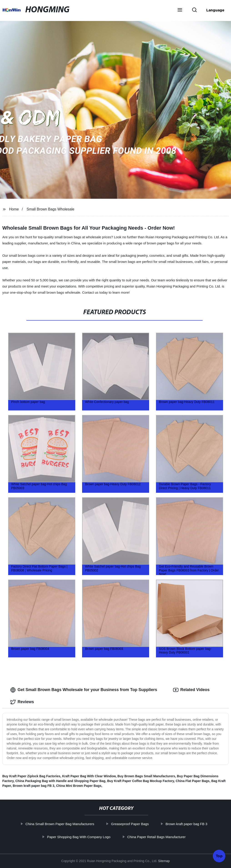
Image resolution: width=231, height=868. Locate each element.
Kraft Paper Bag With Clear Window (89, 776)
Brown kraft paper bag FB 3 (34, 786)
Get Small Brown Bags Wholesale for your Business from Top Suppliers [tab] (84, 690)
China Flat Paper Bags (193, 781)
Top (219, 855)
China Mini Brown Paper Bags (79, 786)
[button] (180, 10)
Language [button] (215, 10)
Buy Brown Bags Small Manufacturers (146, 776)
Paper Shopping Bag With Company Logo (87, 837)
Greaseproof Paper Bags (138, 824)
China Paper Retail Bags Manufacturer (164, 837)
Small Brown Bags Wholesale (50, 209)
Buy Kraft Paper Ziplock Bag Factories (31, 776)
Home (14, 209)
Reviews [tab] (22, 702)
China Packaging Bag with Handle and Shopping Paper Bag (60, 781)
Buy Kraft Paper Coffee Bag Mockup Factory (141, 781)
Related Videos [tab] (191, 690)
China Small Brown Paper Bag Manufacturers (68, 824)
